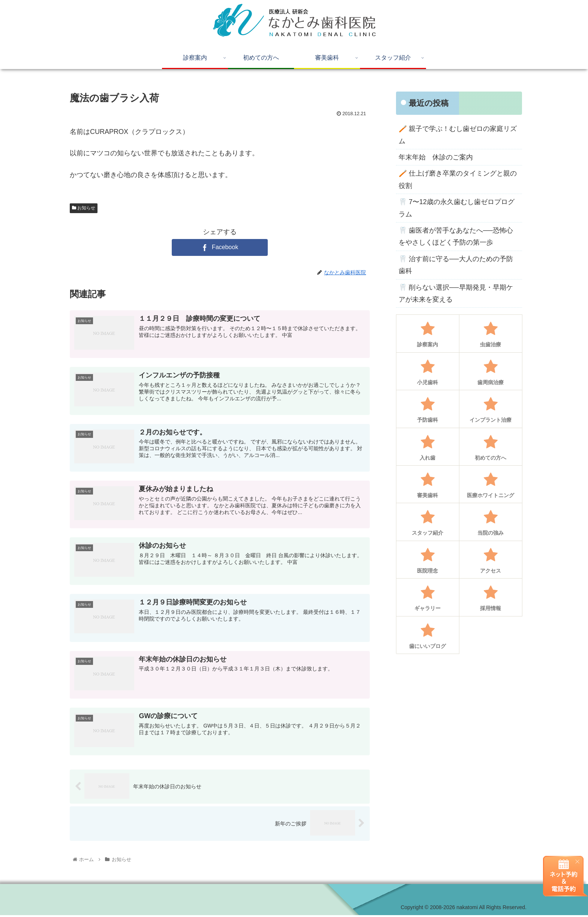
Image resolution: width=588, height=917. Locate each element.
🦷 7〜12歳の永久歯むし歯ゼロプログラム (457, 208)
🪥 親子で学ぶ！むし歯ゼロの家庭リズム (458, 135)
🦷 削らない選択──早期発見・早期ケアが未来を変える (456, 293)
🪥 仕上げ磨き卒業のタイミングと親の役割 (458, 179)
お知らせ (84, 208)
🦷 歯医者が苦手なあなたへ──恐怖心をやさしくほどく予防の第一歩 (456, 236)
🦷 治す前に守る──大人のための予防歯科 (456, 265)
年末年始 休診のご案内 (436, 157)
